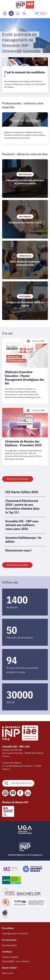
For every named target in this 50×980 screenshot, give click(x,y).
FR (11, 13)
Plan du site (8, 973)
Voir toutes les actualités (17, 565)
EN (18, 13)
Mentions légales (10, 957)
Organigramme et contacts (15, 933)
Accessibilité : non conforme (16, 961)
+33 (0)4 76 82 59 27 (18, 783)
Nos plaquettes (9, 945)
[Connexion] (5, 13)
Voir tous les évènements (18, 479)
